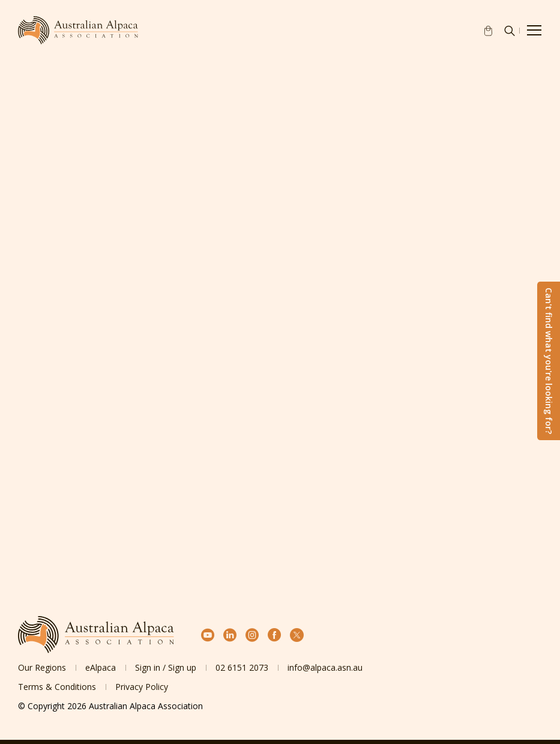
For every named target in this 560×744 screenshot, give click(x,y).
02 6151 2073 (242, 667)
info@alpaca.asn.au (325, 667)
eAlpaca (101, 667)
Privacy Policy (142, 687)
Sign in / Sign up (166, 667)
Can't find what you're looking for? (549, 361)
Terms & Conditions (57, 687)
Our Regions (42, 667)
